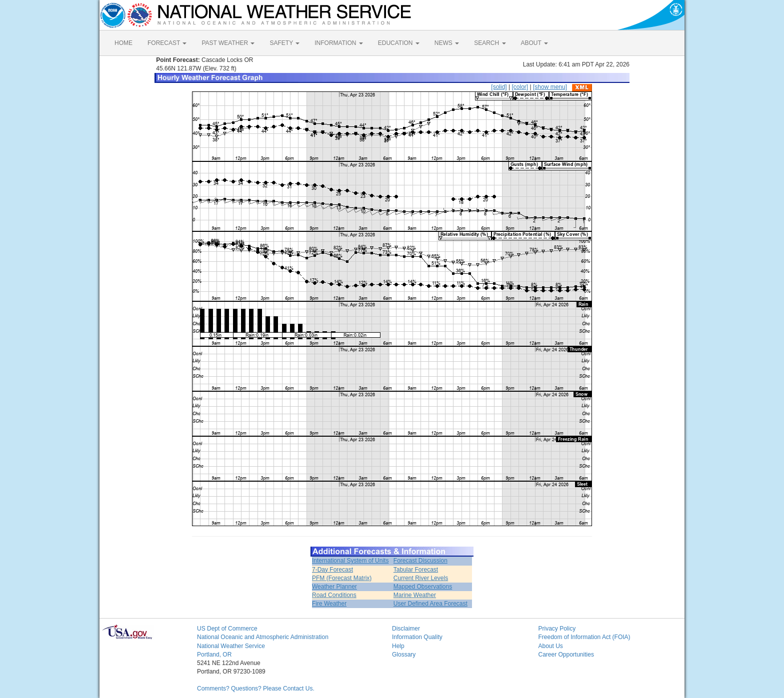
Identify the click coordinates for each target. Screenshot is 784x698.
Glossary (404, 655)
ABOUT (534, 43)
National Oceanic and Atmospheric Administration (263, 637)
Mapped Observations (423, 587)
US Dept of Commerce (227, 629)
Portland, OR (214, 655)
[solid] (499, 87)
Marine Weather (415, 595)
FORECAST (167, 43)
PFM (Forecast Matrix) (342, 578)
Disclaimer (406, 629)
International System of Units (350, 561)
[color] (520, 87)
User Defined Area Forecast (430, 604)
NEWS (447, 43)
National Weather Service (231, 646)
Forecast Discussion (420, 561)
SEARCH (490, 43)
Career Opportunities (566, 655)
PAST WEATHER (228, 43)
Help (398, 646)
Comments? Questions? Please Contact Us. (256, 689)
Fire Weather (329, 604)
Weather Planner (334, 587)
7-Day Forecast (332, 570)
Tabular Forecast (416, 570)
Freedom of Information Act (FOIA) (584, 637)
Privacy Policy (557, 629)
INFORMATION (338, 43)
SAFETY (284, 43)
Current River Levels (421, 578)
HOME (123, 43)
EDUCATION (399, 43)
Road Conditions (334, 595)
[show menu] (550, 87)
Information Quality (417, 637)
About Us (551, 646)
